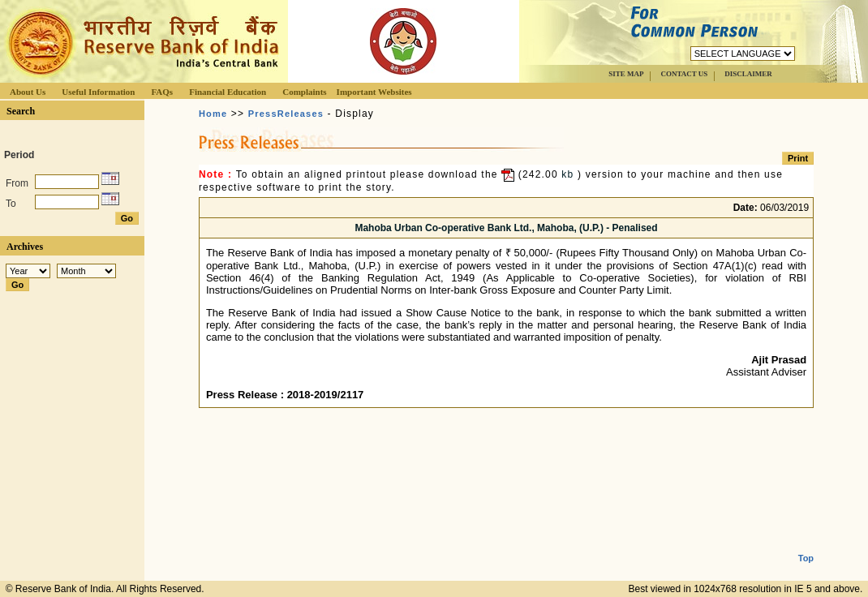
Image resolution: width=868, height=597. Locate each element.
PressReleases (286, 114)
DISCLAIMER (748, 74)
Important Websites (374, 92)
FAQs (162, 92)
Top (806, 545)
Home (213, 114)
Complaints (304, 92)
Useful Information (98, 92)
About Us (28, 92)
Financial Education (228, 92)
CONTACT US (684, 74)
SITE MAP (626, 74)
